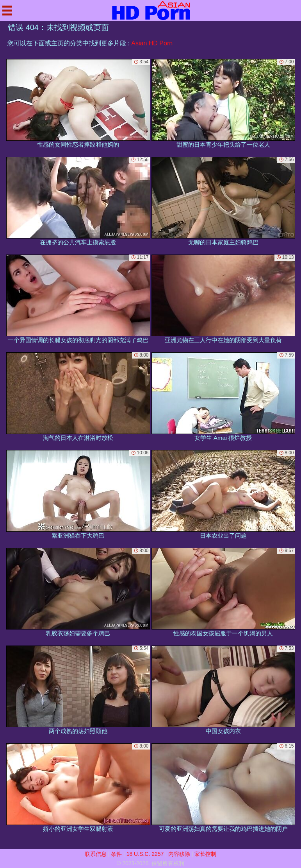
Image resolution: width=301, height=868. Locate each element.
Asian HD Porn (152, 43)
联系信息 (96, 854)
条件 (116, 854)
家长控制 (205, 854)
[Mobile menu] (7, 11)
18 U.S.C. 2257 (145, 854)
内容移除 (179, 854)
